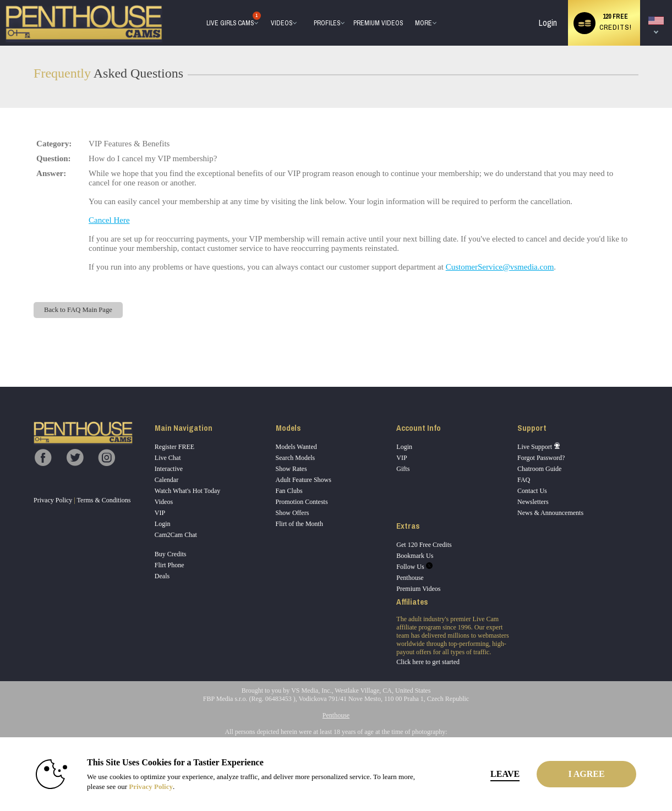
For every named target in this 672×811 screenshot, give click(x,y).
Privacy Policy (53, 500)
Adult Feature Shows (304, 480)
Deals (162, 576)
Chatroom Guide (539, 469)
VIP (160, 513)
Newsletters (533, 502)
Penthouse (410, 578)
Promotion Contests (302, 502)
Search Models (296, 458)
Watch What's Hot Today (188, 491)
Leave (490, 774)
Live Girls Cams (231, 20)
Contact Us (532, 491)
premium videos (378, 23)
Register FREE (174, 447)
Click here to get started (428, 662)
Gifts (403, 469)
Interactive (169, 469)
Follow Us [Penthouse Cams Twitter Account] (414, 567)
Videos (282, 23)
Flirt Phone (170, 565)
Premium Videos (418, 589)
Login (548, 23)
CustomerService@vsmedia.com (500, 267)
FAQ (524, 480)
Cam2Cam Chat (176, 535)
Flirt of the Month (299, 524)
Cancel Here (109, 220)
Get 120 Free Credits (424, 545)
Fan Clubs (289, 491)
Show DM (0, 346)
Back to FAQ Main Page (78, 310)
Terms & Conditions (104, 500)
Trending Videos (266, 0)
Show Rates (291, 469)
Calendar (166, 480)
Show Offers (293, 513)
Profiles (327, 23)
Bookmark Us (415, 556)
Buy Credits (171, 554)
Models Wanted (296, 447)
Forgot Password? (541, 458)
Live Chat (168, 458)
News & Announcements (550, 513)
